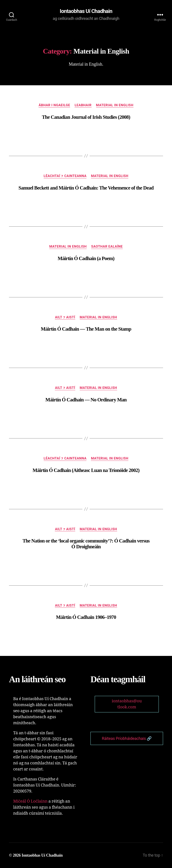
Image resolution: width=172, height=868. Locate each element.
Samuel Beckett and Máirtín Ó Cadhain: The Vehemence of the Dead (86, 188)
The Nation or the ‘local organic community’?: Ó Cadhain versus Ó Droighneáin (86, 544)
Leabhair (83, 105)
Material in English (115, 105)
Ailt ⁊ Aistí (65, 317)
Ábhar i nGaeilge (54, 105)
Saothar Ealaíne (107, 246)
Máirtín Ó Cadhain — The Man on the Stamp (86, 329)
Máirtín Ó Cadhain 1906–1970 (86, 617)
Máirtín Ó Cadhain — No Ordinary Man (86, 400)
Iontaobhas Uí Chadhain (86, 11)
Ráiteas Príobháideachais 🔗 (127, 738)
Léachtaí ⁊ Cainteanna (65, 176)
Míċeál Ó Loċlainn (30, 801)
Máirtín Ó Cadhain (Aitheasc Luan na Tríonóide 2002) (86, 470)
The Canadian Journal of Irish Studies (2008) (86, 117)
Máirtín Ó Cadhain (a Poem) (86, 258)
